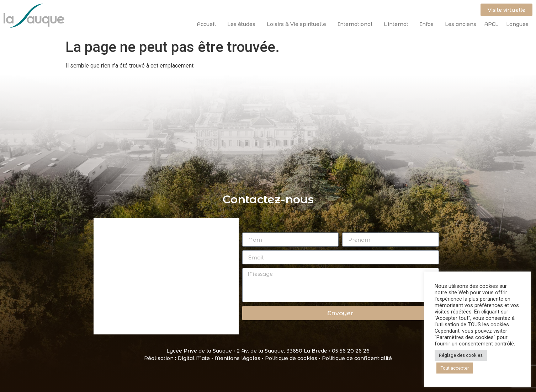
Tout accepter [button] (455, 368)
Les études (243, 24)
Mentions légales (237, 358)
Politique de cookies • (293, 358)
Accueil (208, 24)
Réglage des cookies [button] (461, 355)
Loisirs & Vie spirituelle (298, 24)
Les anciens (461, 24)
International (357, 24)
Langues (517, 24)
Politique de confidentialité (357, 358)
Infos (428, 24)
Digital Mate (194, 358)
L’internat (398, 24)
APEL (491, 24)
